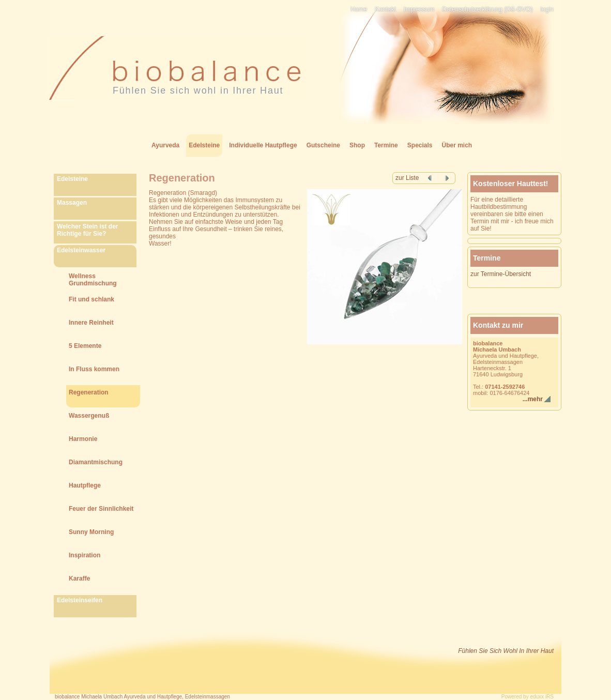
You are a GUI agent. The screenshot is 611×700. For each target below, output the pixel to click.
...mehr (533, 399)
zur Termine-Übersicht (501, 274)
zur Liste (407, 178)
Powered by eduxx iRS (528, 697)
